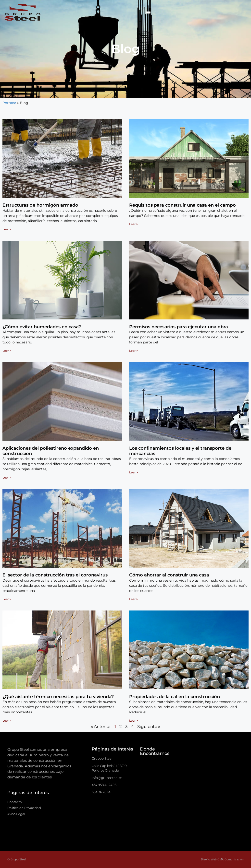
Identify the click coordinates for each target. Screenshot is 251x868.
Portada (9, 103)
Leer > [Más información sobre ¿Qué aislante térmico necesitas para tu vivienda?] (7, 721)
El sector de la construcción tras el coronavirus (55, 575)
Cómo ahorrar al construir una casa (169, 575)
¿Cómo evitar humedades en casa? (42, 327)
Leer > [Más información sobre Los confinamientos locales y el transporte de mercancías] (134, 472)
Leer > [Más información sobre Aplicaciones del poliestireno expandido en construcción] (7, 477)
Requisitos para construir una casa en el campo (182, 205)
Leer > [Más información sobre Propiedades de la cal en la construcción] (134, 721)
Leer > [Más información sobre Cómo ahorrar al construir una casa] (134, 599)
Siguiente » (149, 727)
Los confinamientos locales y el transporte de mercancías (180, 451)
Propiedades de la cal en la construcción (175, 697)
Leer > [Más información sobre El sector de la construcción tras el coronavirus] (7, 599)
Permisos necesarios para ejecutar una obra (179, 327)
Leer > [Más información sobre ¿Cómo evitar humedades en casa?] (7, 351)
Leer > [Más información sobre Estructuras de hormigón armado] (7, 229)
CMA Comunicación (231, 859)
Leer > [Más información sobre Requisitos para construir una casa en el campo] (134, 224)
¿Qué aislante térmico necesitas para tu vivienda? (58, 697)
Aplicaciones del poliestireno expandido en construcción (51, 451)
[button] (148, 12)
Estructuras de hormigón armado (40, 205)
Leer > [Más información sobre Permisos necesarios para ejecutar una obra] (134, 351)
